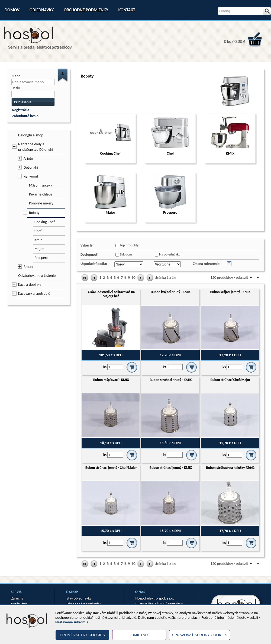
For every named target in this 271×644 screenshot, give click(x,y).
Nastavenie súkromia (72, 622)
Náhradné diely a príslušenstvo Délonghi (36, 147)
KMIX (38, 240)
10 (133, 278)
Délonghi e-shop (31, 135)
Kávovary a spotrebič (34, 294)
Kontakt (127, 10)
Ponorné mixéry (41, 203)
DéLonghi (31, 167)
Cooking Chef (45, 222)
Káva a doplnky (30, 285)
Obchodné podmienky (86, 10)
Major (39, 249)
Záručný (17, 598)
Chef (38, 231)
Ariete (28, 158)
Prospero (41, 258)
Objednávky (42, 10)
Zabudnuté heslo (25, 116)
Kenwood (31, 176)
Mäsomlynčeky (41, 185)
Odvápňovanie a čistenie (37, 276)
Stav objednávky (79, 598)
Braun (28, 267)
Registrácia (21, 110)
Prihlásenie (23, 102)
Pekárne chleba (41, 194)
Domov (12, 10)
